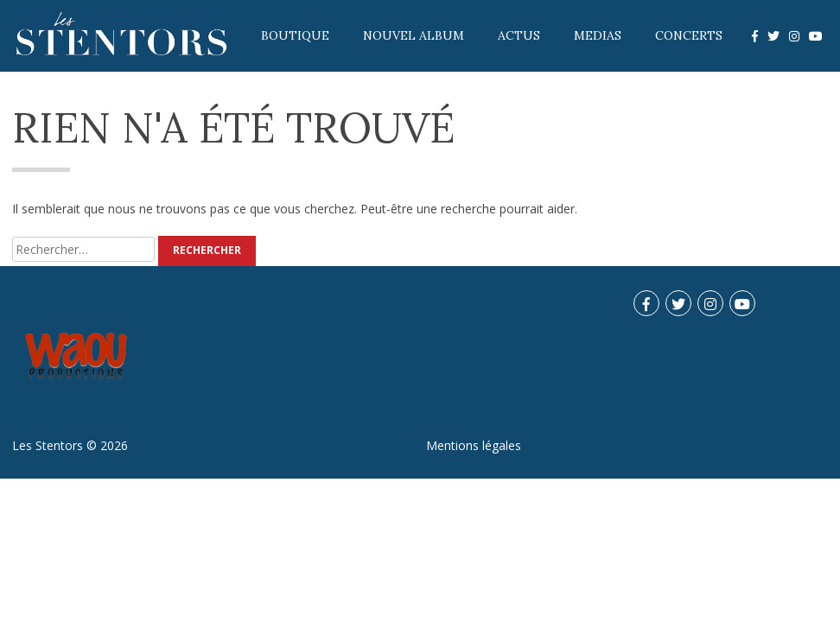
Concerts (689, 35)
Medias (598, 35)
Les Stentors (48, 445)
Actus (519, 35)
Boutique (295, 35)
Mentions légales (474, 445)
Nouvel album (414, 35)
